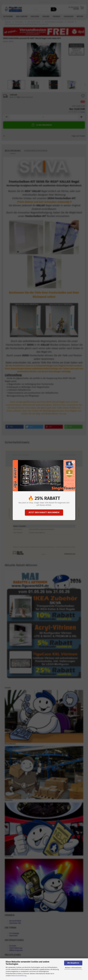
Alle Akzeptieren (73, 963)
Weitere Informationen (73, 968)
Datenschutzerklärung (19, 976)
